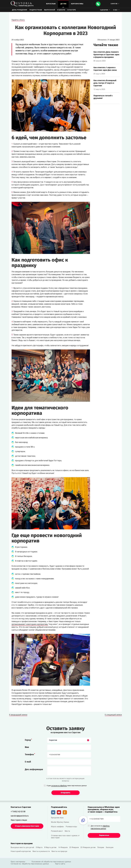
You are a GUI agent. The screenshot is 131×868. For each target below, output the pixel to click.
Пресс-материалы (18, 862)
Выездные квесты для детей (22, 848)
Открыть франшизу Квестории (27, 826)
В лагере (72, 10)
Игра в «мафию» (58, 827)
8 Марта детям (50, 848)
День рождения (20, 10)
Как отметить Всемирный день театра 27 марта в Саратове (105, 83)
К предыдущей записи (18, 715)
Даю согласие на (100, 827)
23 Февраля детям (88, 848)
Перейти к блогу (18, 20)
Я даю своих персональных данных (67, 786)
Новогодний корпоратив (21, 851)
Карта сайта (60, 864)
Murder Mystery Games (60, 822)
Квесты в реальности (41, 851)
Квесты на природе (59, 851)
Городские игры (57, 818)
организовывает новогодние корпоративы (30, 624)
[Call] (98, 4)
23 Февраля (74, 848)
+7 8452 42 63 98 (18, 812)
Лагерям (101, 848)
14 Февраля (63, 848)
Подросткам (36, 10)
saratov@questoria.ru (20, 816)
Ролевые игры (71, 827)
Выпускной (50, 10)
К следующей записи (113, 715)
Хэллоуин (110, 848)
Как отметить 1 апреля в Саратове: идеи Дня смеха (105, 69)
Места (67, 831)
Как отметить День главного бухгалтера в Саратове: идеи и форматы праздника (106, 55)
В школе (61, 10)
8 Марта (39, 848)
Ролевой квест (57, 831)
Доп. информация (34, 769)
